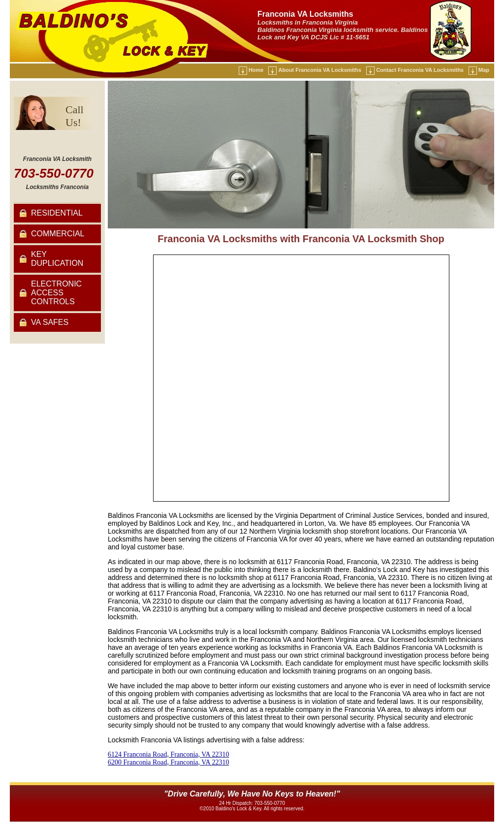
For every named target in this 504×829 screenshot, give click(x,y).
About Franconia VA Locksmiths (320, 70)
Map (484, 70)
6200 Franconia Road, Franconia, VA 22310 (168, 762)
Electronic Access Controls (56, 293)
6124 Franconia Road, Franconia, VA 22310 (168, 754)
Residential (57, 213)
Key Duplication (57, 259)
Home (256, 70)
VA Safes (50, 322)
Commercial (58, 234)
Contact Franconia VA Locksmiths (420, 70)
